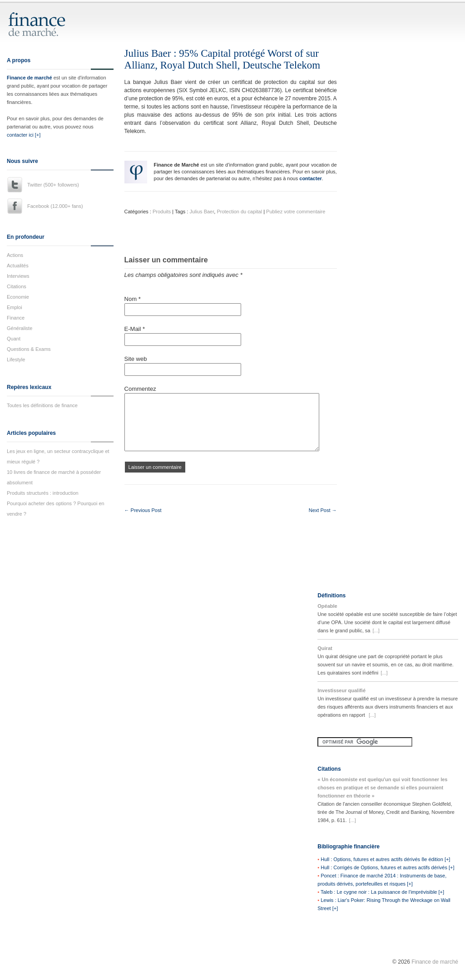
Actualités (18, 266)
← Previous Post (143, 510)
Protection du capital (239, 212)
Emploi (15, 307)
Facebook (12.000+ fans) (55, 206)
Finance (16, 318)
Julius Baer (202, 212)
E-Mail (135, 329)
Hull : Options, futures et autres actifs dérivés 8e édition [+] (385, 859)
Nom (133, 299)
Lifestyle (16, 359)
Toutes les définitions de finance (42, 405)
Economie (18, 297)
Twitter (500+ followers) (53, 185)
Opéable (327, 606)
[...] (376, 630)
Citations (17, 286)
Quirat (325, 648)
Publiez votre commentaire (296, 212)
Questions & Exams (29, 349)
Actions (15, 255)
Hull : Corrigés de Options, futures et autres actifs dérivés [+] (387, 867)
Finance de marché (30, 78)
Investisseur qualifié (341, 690)
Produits (162, 212)
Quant (14, 339)
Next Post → (323, 510)
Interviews (18, 276)
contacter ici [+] (24, 135)
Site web (136, 359)
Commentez (140, 389)
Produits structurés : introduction (43, 493)
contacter (311, 178)
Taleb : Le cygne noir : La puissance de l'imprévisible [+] (382, 892)
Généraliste (20, 328)
